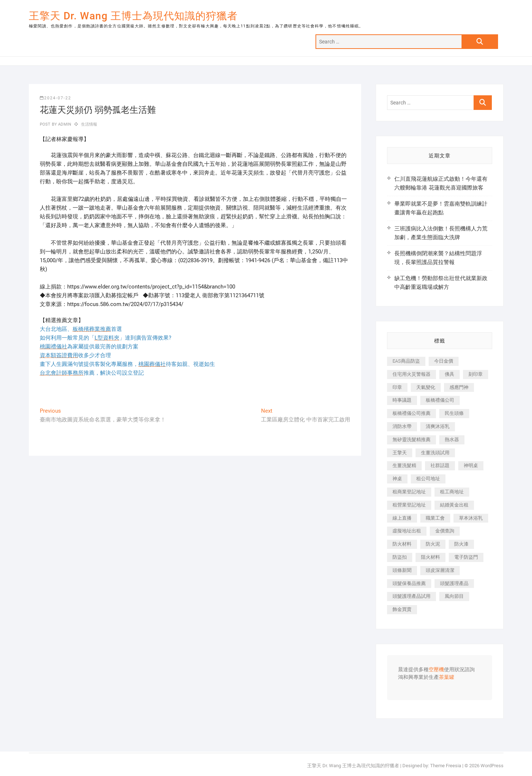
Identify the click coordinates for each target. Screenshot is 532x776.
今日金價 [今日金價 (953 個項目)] (444, 361)
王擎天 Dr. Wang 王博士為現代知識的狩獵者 (133, 16)
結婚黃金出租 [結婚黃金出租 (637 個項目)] (454, 505)
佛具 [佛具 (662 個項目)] (449, 374)
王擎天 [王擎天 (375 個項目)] (400, 453)
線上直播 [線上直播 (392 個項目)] (402, 518)
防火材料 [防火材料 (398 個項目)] (402, 544)
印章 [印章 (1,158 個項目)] (397, 387)
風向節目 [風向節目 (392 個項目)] (454, 596)
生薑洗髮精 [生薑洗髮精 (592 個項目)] (404, 465)
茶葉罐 (447, 677)
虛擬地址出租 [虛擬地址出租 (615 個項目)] (407, 531)
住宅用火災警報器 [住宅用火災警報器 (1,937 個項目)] (412, 374)
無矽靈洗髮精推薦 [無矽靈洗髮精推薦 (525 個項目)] (412, 439)
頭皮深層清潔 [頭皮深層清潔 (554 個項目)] (440, 570)
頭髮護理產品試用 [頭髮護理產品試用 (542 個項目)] (412, 596)
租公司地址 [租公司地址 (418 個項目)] (428, 479)
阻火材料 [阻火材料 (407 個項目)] (430, 557)
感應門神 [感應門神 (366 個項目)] (459, 387)
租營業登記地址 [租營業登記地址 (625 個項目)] (409, 505)
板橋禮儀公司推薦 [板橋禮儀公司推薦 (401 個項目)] (412, 413)
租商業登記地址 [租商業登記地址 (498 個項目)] (409, 492)
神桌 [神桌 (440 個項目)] (397, 479)
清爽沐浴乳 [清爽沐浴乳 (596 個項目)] (438, 426)
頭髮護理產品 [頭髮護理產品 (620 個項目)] (454, 583)
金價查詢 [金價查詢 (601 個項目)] (445, 531)
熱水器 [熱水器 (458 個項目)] (452, 439)
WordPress (492, 766)
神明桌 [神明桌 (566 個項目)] (471, 465)
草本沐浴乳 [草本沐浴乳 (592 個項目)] (471, 518)
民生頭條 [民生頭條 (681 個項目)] (454, 413)
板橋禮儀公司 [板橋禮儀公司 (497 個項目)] (440, 400)
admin (64, 124)
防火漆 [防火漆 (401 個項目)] (461, 544)
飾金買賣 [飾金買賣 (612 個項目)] (402, 609)
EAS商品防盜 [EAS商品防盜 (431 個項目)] (406, 361)
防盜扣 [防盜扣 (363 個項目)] (400, 557)
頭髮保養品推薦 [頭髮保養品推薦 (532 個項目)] (409, 583)
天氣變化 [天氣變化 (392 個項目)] (426, 387)
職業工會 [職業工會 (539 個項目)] (435, 518)
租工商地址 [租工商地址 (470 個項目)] (452, 492)
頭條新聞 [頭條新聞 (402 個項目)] (402, 570)
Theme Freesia (446, 766)
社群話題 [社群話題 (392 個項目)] (440, 465)
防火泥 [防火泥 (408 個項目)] (433, 544)
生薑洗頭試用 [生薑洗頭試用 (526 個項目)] (435, 453)
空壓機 (436, 670)
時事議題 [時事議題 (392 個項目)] (402, 400)
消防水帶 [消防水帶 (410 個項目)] (402, 426)
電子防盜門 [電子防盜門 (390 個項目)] (466, 557)
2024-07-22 (56, 98)
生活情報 (89, 124)
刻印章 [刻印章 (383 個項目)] (476, 374)
